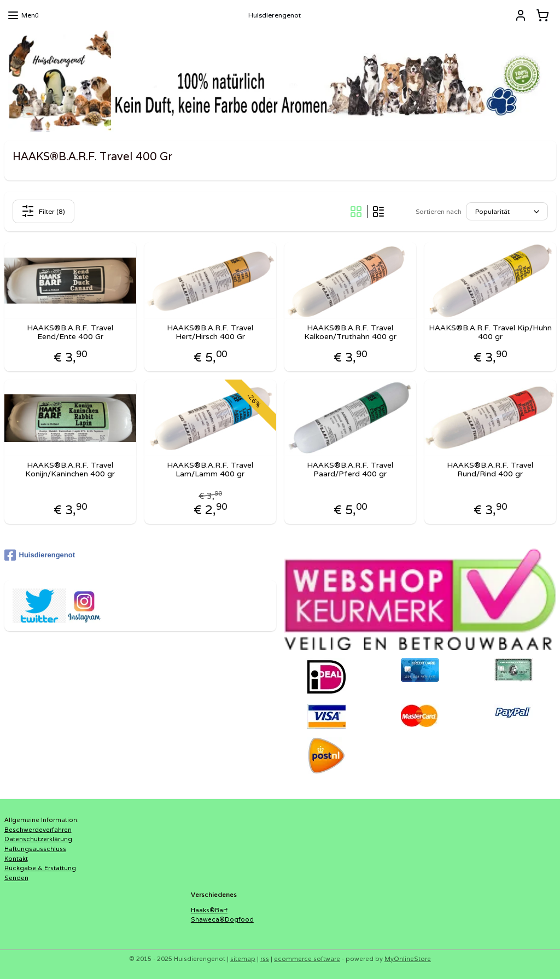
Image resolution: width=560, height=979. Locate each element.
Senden (16, 878)
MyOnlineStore (408, 959)
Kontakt (16, 859)
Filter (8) (43, 211)
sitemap (243, 959)
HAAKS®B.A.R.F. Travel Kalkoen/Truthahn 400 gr (350, 333)
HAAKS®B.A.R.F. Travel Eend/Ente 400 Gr (70, 333)
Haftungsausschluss (35, 849)
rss (265, 959)
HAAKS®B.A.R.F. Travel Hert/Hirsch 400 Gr (210, 333)
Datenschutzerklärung (38, 839)
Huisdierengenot (40, 555)
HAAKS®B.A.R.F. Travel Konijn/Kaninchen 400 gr (70, 470)
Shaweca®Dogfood (222, 919)
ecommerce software (307, 959)
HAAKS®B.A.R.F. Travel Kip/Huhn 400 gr (490, 333)
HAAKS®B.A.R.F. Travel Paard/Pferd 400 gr (350, 470)
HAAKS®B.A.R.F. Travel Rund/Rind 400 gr (490, 470)
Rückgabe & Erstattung (40, 868)
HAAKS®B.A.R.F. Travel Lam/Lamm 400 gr (210, 470)
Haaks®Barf (209, 910)
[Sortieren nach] (507, 212)
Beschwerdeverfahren (38, 830)
